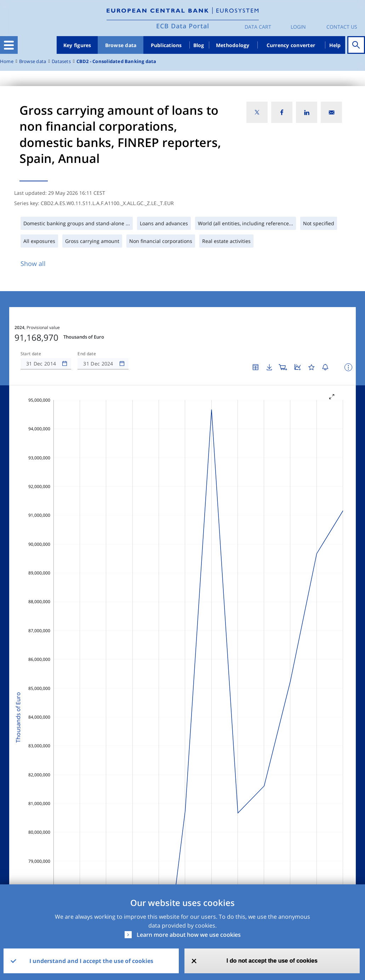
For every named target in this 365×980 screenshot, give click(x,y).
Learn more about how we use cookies (189, 935)
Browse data (121, 45)
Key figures (77, 45)
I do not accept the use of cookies (272, 961)
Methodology (233, 45)
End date (87, 354)
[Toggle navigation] (9, 45)
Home (7, 61)
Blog (199, 45)
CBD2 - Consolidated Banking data (116, 61)
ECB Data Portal (183, 26)
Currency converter (291, 45)
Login (298, 27)
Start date (31, 354)
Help (335, 45)
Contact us (342, 27)
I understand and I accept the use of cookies (91, 961)
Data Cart (258, 27)
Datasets (61, 61)
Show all (33, 264)
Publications (166, 45)
